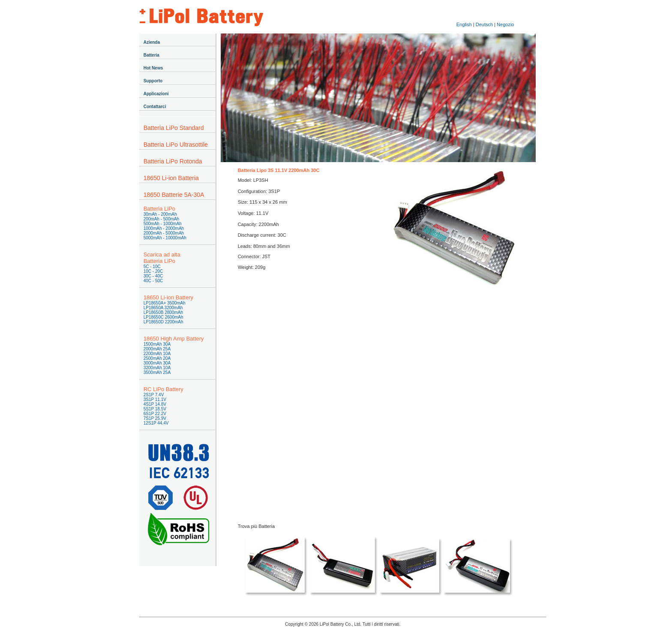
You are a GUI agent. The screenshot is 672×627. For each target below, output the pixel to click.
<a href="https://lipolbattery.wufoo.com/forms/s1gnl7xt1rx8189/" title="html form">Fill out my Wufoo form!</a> (378, 397)
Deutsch (484, 24)
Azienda (152, 42)
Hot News (153, 68)
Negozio (505, 24)
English (464, 24)
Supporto (153, 81)
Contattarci (155, 107)
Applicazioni (156, 94)
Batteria (151, 55)
